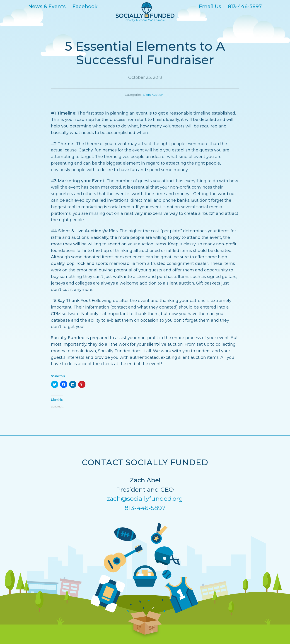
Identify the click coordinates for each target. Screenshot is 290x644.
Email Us (210, 6)
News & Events (47, 6)
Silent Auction (153, 95)
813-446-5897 (245, 6)
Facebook (85, 6)
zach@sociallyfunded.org (145, 499)
